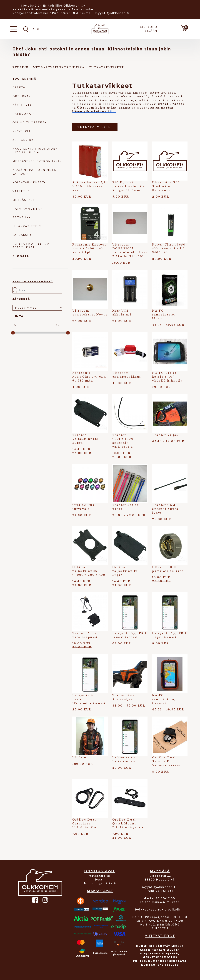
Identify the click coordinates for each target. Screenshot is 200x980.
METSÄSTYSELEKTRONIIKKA (36, 161)
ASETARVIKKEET (26, 140)
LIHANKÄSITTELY (27, 226)
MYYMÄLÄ (160, 871)
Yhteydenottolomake (31, 13)
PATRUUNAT (23, 114)
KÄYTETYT (21, 105)
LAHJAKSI (21, 235)
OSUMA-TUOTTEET (29, 123)
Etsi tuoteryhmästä (33, 282)
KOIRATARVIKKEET (28, 182)
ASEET (18, 88)
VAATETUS (21, 191)
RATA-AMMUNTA (27, 209)
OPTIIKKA (21, 96)
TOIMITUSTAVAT (99, 871)
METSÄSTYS (23, 200)
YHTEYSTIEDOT (160, 936)
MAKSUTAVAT (100, 891)
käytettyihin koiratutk (91, 112)
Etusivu (20, 67)
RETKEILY (21, 217)
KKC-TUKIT (22, 131)
